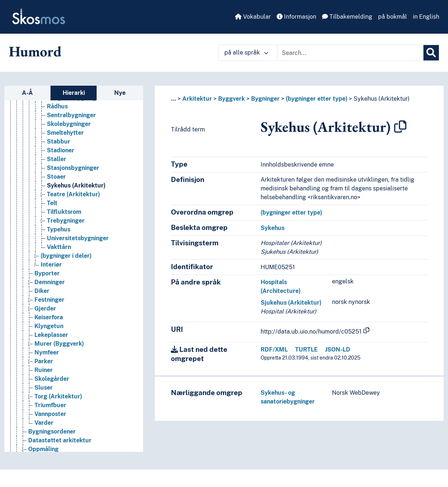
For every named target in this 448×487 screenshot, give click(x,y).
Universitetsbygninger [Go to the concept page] (78, 241)
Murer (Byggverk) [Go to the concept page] (59, 347)
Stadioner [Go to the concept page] (61, 154)
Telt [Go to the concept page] (52, 206)
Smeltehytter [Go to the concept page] (65, 136)
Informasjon (296, 17)
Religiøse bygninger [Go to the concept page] (74, 101)
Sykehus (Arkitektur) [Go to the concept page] (76, 189)
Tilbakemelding (347, 17)
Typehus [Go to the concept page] (59, 233)
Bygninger (265, 99)
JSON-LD (338, 350)
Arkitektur (197, 99)
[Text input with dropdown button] (350, 53)
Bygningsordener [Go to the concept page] (52, 435)
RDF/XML (274, 350)
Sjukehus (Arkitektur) (291, 303)
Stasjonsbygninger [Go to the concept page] (73, 171)
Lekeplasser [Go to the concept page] (51, 338)
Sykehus (272, 228)
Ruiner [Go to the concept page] (44, 373)
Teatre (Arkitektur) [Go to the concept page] (73, 198)
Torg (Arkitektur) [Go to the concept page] (58, 400)
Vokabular (253, 17)
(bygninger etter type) (317, 99)
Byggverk (232, 99)
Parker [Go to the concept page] (44, 365)
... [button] (173, 99)
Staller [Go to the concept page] (57, 162)
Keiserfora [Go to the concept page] (49, 321)
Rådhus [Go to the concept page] (57, 110)
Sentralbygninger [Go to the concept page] (71, 118)
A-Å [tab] (27, 93)
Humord (35, 51)
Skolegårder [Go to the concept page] (52, 382)
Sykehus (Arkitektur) (382, 99)
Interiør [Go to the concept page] (51, 268)
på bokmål (393, 17)
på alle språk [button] (246, 53)
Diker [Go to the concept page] (42, 294)
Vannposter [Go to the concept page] (50, 417)
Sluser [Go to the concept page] (44, 391)
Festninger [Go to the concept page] (49, 303)
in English (426, 17)
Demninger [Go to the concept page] (50, 285)
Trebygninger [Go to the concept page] (66, 224)
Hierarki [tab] (74, 93)
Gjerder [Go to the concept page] (45, 312)
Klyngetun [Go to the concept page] (49, 329)
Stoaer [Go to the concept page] (56, 180)
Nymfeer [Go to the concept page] (47, 356)
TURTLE (306, 350)
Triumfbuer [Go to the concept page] (50, 408)
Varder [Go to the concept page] (44, 426)
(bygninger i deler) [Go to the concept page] (66, 259)
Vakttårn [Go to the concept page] (59, 250)
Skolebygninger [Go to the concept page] (69, 127)
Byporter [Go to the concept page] (47, 277)
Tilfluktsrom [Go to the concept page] (64, 215)
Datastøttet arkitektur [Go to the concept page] (60, 444)
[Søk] (431, 53)
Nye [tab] (120, 93)
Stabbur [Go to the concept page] (59, 145)
